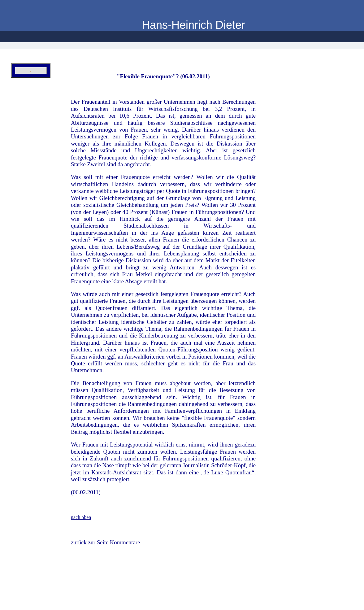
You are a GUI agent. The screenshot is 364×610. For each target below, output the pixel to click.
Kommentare (125, 542)
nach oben (81, 517)
